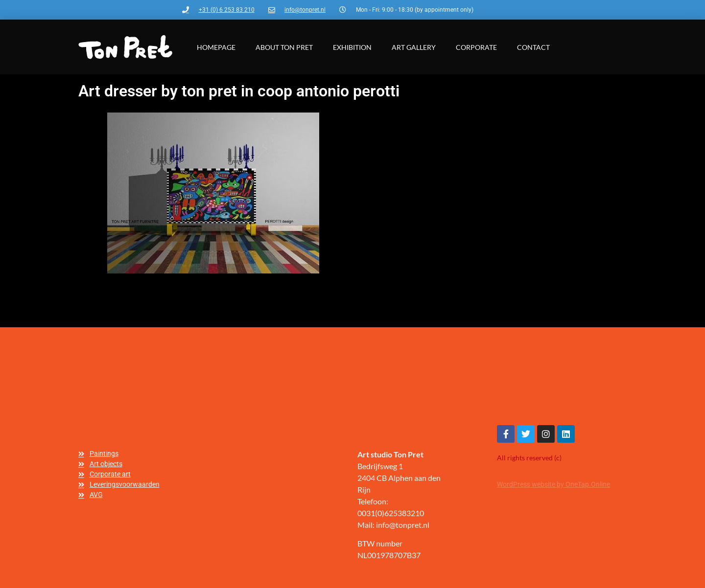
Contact (533, 47)
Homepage (216, 47)
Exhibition (352, 47)
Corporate (476, 47)
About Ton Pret (284, 47)
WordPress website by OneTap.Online (553, 484)
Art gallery (414, 47)
